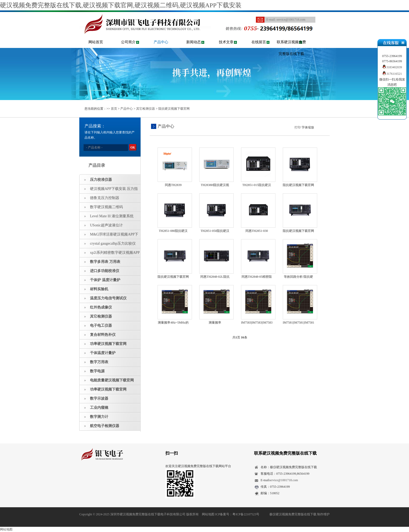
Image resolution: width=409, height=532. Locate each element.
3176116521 (392, 74)
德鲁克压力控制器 (105, 198)
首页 (114, 109)
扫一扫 (172, 453)
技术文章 (226, 42)
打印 (298, 127)
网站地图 (208, 514)
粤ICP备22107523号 (246, 514)
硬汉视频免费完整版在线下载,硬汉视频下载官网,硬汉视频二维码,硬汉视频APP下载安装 (121, 5)
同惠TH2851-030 (257, 231)
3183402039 (392, 67)
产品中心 (161, 42)
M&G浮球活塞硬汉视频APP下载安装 (109, 236)
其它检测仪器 (146, 109)
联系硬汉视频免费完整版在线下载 (291, 48)
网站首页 (96, 42)
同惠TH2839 (173, 185)
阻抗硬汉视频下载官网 (174, 109)
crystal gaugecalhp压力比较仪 (113, 243)
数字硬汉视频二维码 (106, 207)
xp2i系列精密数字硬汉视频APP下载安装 (110, 254)
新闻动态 (194, 42)
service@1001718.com (291, 20)
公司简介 (128, 42)
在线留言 (259, 42)
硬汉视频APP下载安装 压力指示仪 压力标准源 (109, 190)
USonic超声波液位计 (106, 225)
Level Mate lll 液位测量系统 (112, 216)
